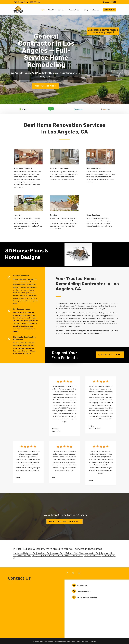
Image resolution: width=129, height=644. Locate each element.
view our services (45, 86)
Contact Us (109, 10)
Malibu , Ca (71, 553)
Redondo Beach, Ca (53, 555)
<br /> (103, 42)
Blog (86, 10)
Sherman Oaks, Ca (89, 553)
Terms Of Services (89, 641)
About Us (52, 10)
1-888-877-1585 (84, 591)
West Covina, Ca (74, 555)
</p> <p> (32, 606)
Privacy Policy (75, 641)
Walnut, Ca (44, 553)
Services (61, 10)
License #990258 (110, 2)
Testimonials (95, 10)
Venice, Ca (57, 553)
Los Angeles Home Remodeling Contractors (99, 617)
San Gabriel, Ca (93, 555)
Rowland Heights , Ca (29, 555)
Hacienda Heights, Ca (24, 553)
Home (43, 10)
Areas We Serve (75, 10)
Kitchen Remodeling (23, 168)
